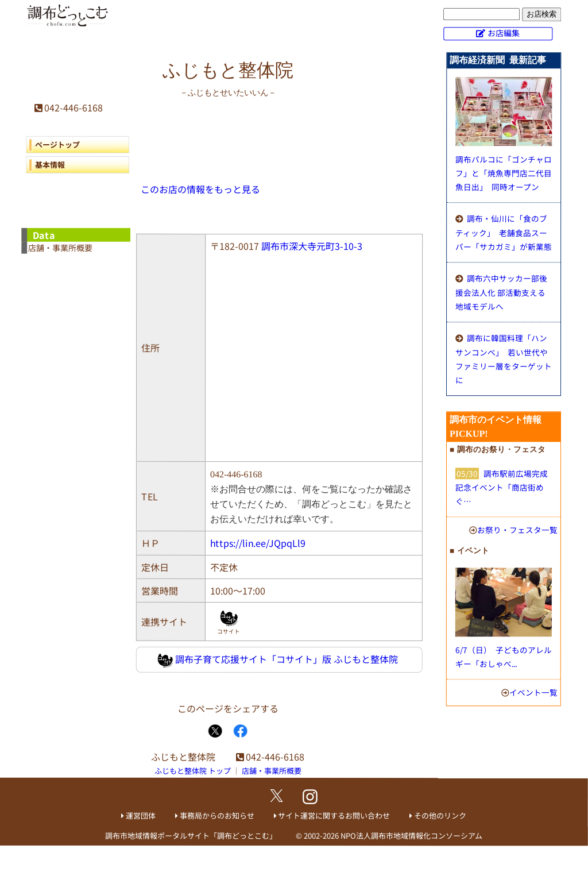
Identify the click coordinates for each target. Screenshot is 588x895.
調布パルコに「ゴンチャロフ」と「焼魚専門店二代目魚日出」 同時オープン (504, 173)
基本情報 (50, 165)
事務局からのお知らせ (217, 815)
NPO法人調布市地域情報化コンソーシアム (411, 836)
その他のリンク (440, 816)
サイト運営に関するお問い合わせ (334, 815)
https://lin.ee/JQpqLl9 (258, 543)
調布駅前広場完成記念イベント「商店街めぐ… (502, 487)
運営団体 (141, 815)
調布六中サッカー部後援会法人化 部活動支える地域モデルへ (501, 292)
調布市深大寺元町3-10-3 (312, 246)
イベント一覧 (533, 692)
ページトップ (57, 144)
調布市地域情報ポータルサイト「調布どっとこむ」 (191, 836)
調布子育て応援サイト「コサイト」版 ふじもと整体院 (278, 660)
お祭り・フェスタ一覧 (517, 530)
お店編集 (504, 33)
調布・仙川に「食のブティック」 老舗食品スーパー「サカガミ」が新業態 (504, 232)
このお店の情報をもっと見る (200, 189)
